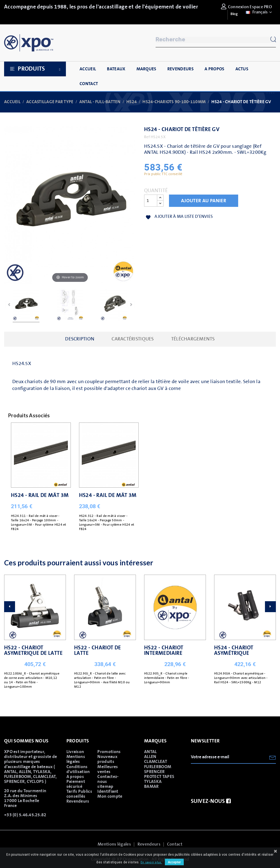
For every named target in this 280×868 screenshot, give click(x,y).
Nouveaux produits (107, 759)
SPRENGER (154, 772)
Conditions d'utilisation (78, 769)
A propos (75, 777)
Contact (175, 844)
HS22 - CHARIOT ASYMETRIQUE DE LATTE (33, 650)
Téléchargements (193, 339)
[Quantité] (151, 201)
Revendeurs (78, 801)
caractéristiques (133, 339)
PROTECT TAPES (159, 777)
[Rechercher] (216, 40)
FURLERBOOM (158, 767)
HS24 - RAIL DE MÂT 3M (40, 495)
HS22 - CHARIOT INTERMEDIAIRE (164, 650)
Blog (234, 14)
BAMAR (151, 786)
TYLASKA (153, 782)
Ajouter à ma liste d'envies (179, 217)
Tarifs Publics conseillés (79, 794)
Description (80, 339)
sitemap (105, 786)
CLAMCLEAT (156, 762)
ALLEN (150, 757)
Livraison (75, 752)
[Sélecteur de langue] (258, 12)
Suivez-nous (211, 801)
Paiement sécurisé (76, 784)
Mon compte (110, 796)
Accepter (174, 862)
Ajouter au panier (204, 201)
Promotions (109, 752)
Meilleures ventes (108, 769)
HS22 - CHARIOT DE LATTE (98, 650)
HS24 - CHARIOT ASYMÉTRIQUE (234, 650)
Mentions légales (76, 759)
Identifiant (108, 791)
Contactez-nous (108, 779)
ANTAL (151, 752)
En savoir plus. (151, 862)
